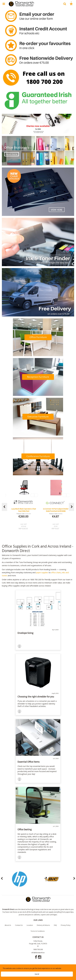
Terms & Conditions (38, 931)
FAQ (55, 925)
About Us (8, 925)
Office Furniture (38, 337)
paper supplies (42, 572)
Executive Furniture (38, 417)
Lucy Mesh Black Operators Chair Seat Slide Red (24, 510)
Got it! (37, 974)
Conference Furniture (38, 456)
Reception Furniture (38, 377)
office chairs (56, 572)
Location (30, 925)
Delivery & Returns (43, 925)
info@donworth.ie (38, 953)
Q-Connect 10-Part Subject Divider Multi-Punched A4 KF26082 (56, 510)
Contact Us (19, 925)
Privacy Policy (66, 925)
